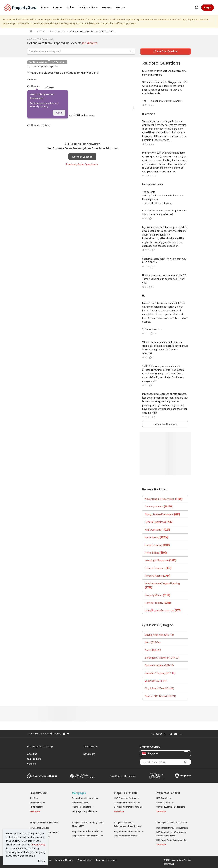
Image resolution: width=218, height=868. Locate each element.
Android (56, 734)
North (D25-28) (153, 650)
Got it (59, 113)
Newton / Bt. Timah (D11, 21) (160, 696)
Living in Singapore (158, 568)
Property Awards (83, 776)
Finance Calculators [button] (83, 807)
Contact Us (91, 747)
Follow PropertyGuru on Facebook (165, 734)
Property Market (158, 595)
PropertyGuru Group (40, 747)
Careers (32, 764)
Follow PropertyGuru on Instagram (170, 734)
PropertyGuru (38, 793)
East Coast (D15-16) (156, 681)
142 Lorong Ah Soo (38, 62)
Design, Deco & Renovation (162, 514)
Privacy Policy (38, 845)
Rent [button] (58, 8)
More (121, 8)
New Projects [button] (89, 8)
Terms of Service (64, 860)
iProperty (183, 776)
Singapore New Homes (44, 823)
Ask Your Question (82, 157)
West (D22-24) (153, 642)
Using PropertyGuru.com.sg (163, 610)
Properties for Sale (126, 793)
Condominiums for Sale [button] (127, 803)
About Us (32, 754)
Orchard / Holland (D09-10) (159, 665)
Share (49, 87)
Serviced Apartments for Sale (128, 807)
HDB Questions (58, 62)
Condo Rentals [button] (165, 803)
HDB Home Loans (80, 803)
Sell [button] (71, 8)
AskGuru (34, 798)
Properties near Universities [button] (129, 832)
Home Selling (156, 553)
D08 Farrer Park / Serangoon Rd (171, 840)
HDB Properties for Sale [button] (127, 798)
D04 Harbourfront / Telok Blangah (172, 828)
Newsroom (89, 754)
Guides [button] (107, 8)
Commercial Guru (42, 776)
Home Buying (157, 537)
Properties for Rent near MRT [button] (88, 836)
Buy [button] (45, 8)
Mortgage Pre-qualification (85, 811)
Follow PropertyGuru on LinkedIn (181, 734)
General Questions (159, 522)
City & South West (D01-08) (159, 688)
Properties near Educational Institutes (128, 824)
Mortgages (79, 793)
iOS (66, 734)
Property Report (156, 776)
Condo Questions (159, 507)
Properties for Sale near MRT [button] (87, 832)
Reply (46, 125)
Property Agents (158, 576)
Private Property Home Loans (86, 798)
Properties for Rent (168, 793)
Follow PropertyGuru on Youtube (176, 734)
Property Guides (37, 803)
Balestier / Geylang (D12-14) (160, 673)
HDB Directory (36, 807)
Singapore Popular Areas (172, 823)
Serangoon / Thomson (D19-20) (162, 658)
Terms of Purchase (106, 860)
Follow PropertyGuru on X (185, 734)
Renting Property (158, 603)
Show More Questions (165, 424)
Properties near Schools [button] (127, 836)
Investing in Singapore (161, 560)
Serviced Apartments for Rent (171, 807)
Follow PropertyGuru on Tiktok (189, 734)
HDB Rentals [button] (164, 798)
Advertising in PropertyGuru (164, 499)
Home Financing (157, 545)
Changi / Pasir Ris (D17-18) (159, 635)
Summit (123, 776)
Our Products (34, 759)
